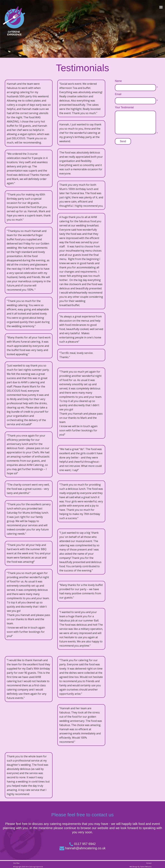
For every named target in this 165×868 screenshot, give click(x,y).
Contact (149, 863)
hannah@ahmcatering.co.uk (85, 848)
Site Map (16, 863)
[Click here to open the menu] (161, 7)
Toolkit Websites (146, 867)
